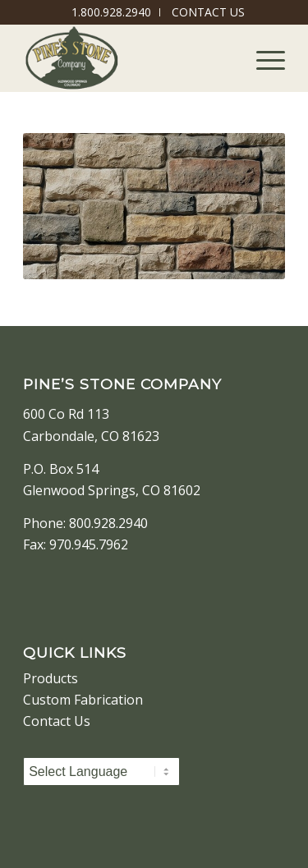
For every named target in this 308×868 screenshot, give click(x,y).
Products (51, 678)
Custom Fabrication (83, 700)
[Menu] (262, 58)
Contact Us (57, 721)
